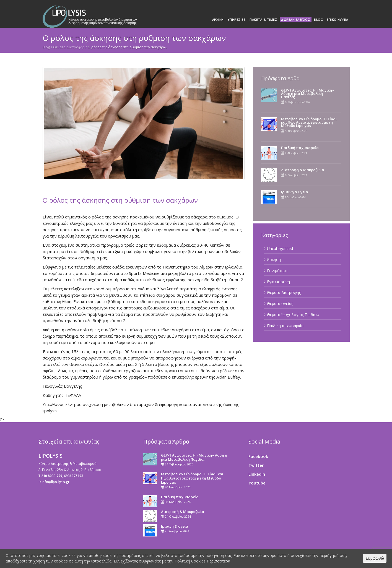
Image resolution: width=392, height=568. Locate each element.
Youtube (257, 483)
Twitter (256, 465)
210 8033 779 (52, 476)
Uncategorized (280, 248)
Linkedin (257, 474)
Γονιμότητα (277, 271)
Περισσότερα (218, 561)
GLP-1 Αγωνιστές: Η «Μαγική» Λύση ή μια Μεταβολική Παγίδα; (308, 93)
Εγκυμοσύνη (278, 282)
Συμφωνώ (375, 558)
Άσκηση (274, 260)
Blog (318, 19)
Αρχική (218, 19)
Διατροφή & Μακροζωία (303, 170)
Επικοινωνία (338, 19)
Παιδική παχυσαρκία (300, 148)
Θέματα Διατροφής (69, 47)
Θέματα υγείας (280, 303)
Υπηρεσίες (237, 19)
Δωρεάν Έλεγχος (296, 19)
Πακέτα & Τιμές (263, 19)
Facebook (258, 456)
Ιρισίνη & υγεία (295, 192)
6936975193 (74, 476)
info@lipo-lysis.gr (56, 482)
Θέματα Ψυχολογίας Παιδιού (293, 315)
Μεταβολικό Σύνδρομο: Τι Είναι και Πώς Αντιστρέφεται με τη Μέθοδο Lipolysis (309, 122)
